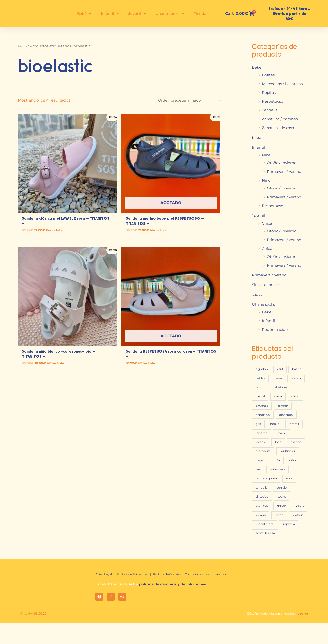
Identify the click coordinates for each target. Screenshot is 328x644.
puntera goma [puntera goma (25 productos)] (294, 490)
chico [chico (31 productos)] (279, 406)
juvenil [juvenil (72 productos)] (284, 443)
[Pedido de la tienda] (186, 101)
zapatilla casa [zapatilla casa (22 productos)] (291, 554)
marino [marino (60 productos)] (262, 462)
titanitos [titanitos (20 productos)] (281, 517)
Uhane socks (170, 14)
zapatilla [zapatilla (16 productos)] (263, 554)
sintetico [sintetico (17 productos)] (283, 508)
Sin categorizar (266, 285)
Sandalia (270, 110)
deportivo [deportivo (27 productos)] (263, 425)
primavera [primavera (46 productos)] (264, 490)
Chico (267, 249)
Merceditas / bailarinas (283, 84)
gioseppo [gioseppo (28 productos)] (289, 425)
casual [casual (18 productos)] (287, 397)
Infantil (110, 14)
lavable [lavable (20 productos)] (262, 452)
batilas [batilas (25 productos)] (281, 379)
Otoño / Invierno (283, 163)
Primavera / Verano (285, 172)
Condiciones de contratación (222, 595)
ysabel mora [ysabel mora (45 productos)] (287, 545)
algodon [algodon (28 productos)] (263, 369)
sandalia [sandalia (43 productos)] (279, 499)
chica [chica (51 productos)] (260, 406)
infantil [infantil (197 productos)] (298, 434)
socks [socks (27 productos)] (260, 517)
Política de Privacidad (138, 595)
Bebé (84, 14)
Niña (266, 155)
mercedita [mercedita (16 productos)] (286, 462)
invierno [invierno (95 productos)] (262, 443)
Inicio (23, 46)
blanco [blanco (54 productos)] (261, 388)
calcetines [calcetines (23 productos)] (264, 397)
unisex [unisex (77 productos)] (261, 527)
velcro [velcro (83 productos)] (281, 527)
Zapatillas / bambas (281, 119)
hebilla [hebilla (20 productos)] (277, 434)
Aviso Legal (106, 595)
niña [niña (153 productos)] (259, 480)
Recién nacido (276, 330)
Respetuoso (274, 101)
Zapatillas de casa (279, 128)
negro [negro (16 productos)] (287, 471)
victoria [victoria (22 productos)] (262, 545)
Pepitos (269, 93)
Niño (267, 180)
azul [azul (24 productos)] (283, 369)
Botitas (269, 75)
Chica (267, 223)
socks (257, 294)
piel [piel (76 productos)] (293, 480)
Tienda (200, 14)
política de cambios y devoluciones (175, 606)
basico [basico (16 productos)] (261, 379)
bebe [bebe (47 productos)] (301, 379)
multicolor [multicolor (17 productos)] (264, 471)
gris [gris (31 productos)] (259, 434)
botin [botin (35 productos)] (281, 388)
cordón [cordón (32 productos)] (285, 415)
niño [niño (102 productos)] (277, 480)
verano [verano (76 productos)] (261, 536)
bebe (257, 137)
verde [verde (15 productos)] (281, 536)
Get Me (302, 635)
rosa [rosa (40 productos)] (259, 499)
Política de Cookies (178, 595)
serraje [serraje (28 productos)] (261, 508)
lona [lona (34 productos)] (281, 452)
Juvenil (137, 14)
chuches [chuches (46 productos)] (263, 415)
